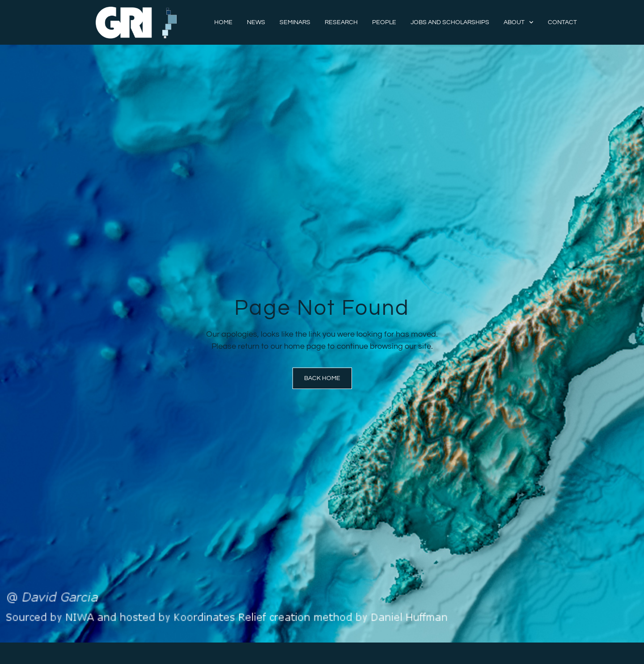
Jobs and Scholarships (450, 22)
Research (341, 22)
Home (223, 22)
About (519, 22)
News (256, 22)
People (384, 22)
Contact (562, 22)
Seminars (295, 22)
